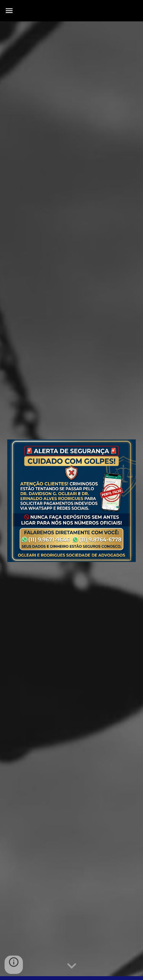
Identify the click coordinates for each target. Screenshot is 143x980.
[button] (9, 10)
